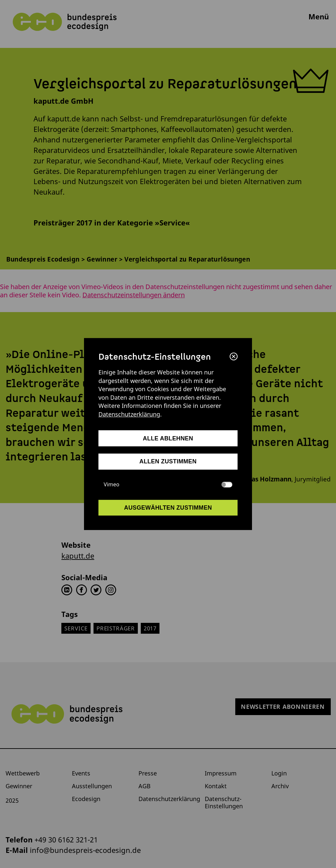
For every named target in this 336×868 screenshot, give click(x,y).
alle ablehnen (168, 438)
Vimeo (168, 484)
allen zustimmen (168, 461)
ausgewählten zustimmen (168, 508)
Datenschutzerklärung (129, 414)
